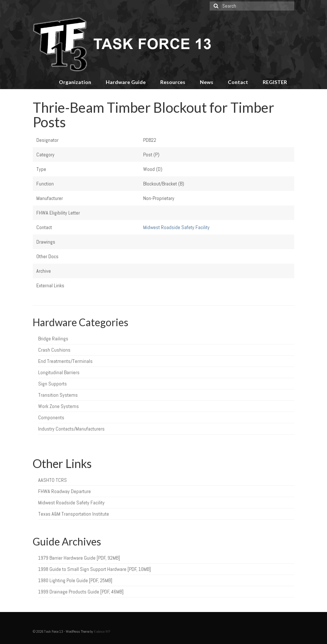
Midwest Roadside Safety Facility (176, 227)
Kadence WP (102, 631)
